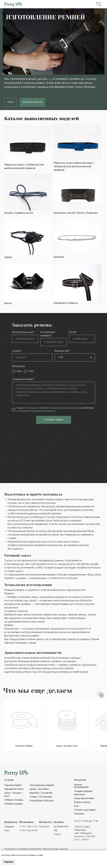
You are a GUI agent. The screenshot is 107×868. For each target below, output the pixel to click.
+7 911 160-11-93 (28, 827)
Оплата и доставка (85, 810)
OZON (57, 834)
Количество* (62, 351)
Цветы (8, 257)
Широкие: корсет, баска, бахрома (76, 213)
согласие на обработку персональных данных (51, 408)
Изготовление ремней (42, 785)
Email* (73, 332)
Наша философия (84, 798)
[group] (24, 725)
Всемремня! (81, 787)
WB (56, 831)
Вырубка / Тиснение (41, 793)
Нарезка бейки (13, 785)
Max (7, 831)
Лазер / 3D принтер (41, 797)
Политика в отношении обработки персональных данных (36, 849)
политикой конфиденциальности (37, 411)
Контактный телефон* (48, 334)
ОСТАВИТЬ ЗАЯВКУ (53, 420)
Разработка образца (42, 801)
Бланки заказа (82, 802)
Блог (76, 806)
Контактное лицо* (23, 332)
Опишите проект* (23, 379)
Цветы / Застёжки (39, 789)
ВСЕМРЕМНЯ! (61, 827)
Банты (8, 303)
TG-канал (44, 827)
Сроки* (17, 351)
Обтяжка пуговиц (14, 800)
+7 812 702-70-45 (28, 831)
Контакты (79, 814)
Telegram (9, 827)
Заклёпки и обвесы (66, 303)
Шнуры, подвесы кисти (19, 213)
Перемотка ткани (14, 789)
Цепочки (59, 257)
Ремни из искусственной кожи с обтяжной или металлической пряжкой (74, 166)
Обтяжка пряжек (13, 804)
